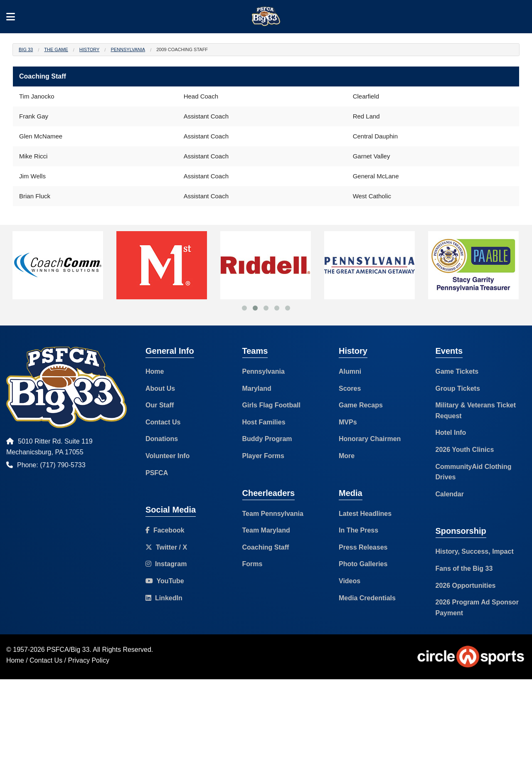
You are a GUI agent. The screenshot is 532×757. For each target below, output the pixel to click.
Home (155, 371)
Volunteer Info (167, 456)
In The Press (358, 530)
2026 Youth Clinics (465, 450)
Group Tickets (458, 388)
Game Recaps (361, 405)
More (347, 456)
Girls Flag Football (271, 405)
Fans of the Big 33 (464, 568)
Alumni (350, 371)
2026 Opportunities (466, 586)
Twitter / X (166, 547)
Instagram (166, 564)
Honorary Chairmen (370, 439)
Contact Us (163, 422)
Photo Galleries (363, 564)
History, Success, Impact (475, 551)
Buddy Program (267, 439)
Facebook (165, 530)
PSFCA (157, 473)
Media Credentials (367, 598)
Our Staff (160, 405)
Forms (252, 564)
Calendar (450, 494)
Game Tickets (457, 371)
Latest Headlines (365, 514)
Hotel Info (451, 433)
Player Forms (263, 456)
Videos (350, 581)
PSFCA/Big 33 (68, 650)
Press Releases (363, 547)
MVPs (348, 422)
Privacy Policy (89, 660)
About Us (160, 388)
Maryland (257, 388)
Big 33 (26, 49)
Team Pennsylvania (273, 514)
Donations (162, 439)
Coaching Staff (266, 547)
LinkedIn (164, 598)
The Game (56, 49)
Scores (350, 388)
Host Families (264, 422)
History (90, 49)
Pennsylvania (128, 49)
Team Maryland (266, 530)
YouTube (165, 581)
